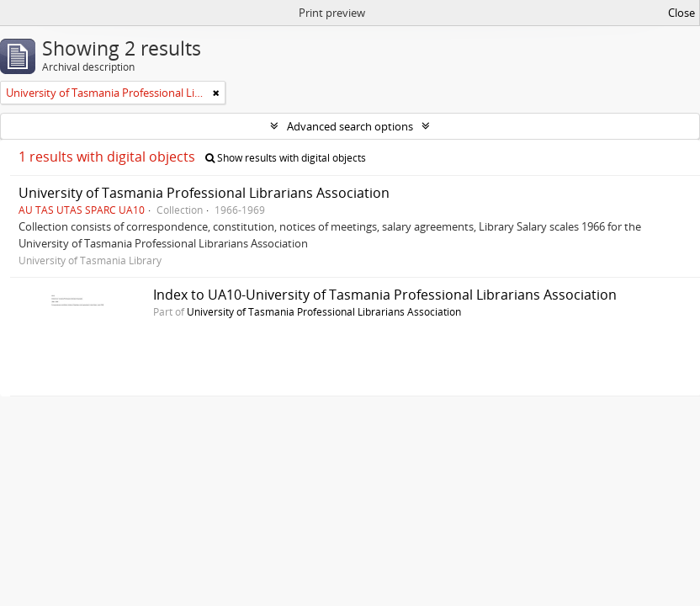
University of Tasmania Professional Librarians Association (204, 193)
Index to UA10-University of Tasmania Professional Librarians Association (385, 295)
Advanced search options (350, 126)
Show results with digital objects (286, 158)
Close (681, 13)
